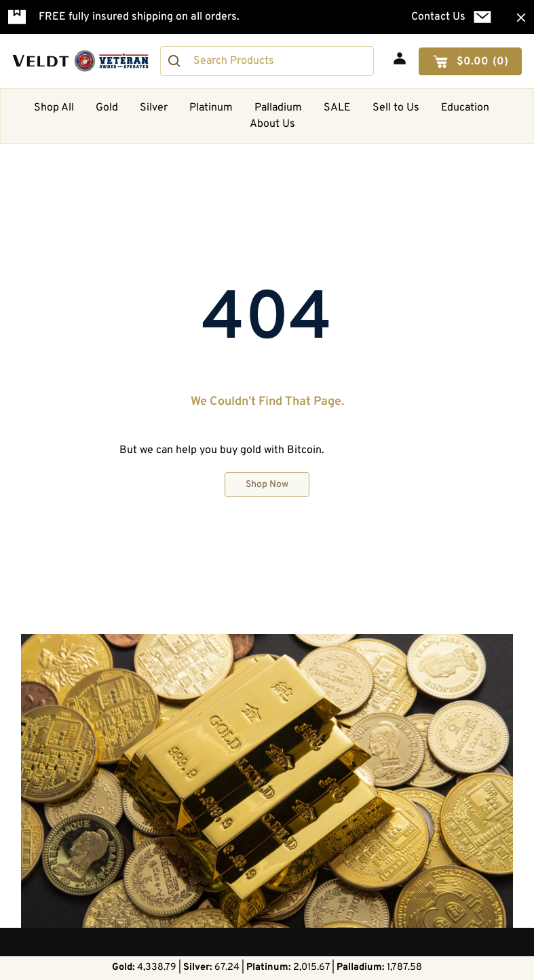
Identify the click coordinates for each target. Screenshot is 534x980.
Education (465, 108)
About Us (272, 124)
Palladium (278, 108)
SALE (337, 108)
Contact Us (438, 17)
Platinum (211, 108)
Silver (154, 108)
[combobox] (267, 61)
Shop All (54, 108)
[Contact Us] (482, 17)
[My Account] (400, 58)
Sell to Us (396, 108)
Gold (107, 108)
